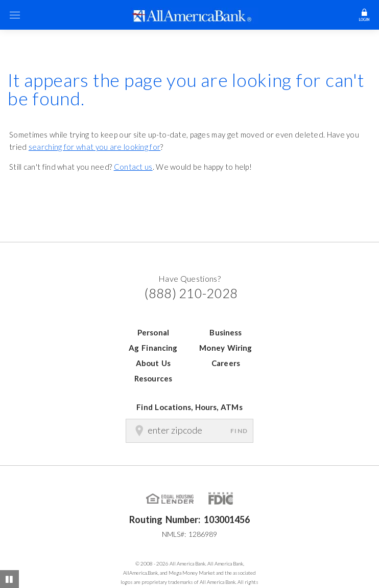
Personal (153, 332)
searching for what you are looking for (94, 147)
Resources (153, 378)
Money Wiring (226, 348)
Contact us (133, 167)
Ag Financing (153, 348)
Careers (226, 363)
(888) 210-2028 (191, 293)
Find (239, 431)
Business (226, 332)
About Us (153, 363)
